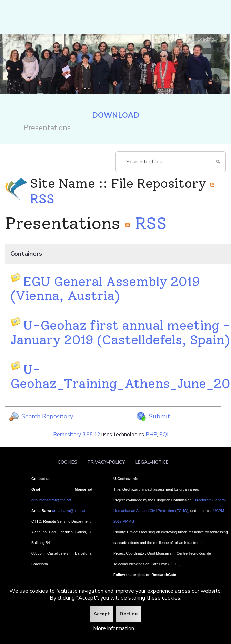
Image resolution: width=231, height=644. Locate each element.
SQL (165, 435)
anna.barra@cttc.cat (69, 511)
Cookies (67, 462)
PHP (151, 435)
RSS (146, 223)
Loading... (207, 39)
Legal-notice (152, 462)
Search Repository (41, 416)
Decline (129, 614)
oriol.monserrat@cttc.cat (51, 500)
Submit (153, 416)
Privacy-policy (106, 462)
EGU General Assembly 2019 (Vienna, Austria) (105, 288)
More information (114, 628)
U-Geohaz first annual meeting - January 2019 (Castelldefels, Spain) (120, 332)
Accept (102, 614)
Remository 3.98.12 (77, 435)
